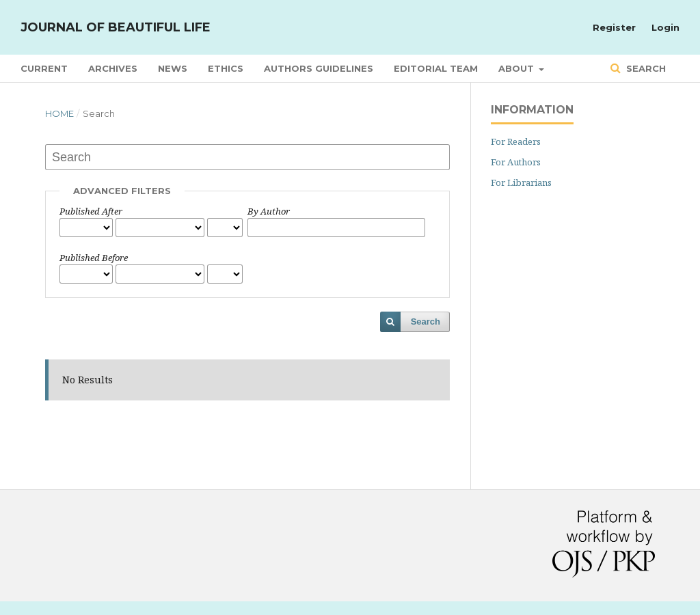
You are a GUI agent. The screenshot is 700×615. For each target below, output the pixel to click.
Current (44, 68)
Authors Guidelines (319, 68)
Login (665, 27)
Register (614, 27)
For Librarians (521, 182)
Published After (91, 211)
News (173, 68)
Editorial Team (436, 68)
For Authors (516, 162)
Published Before (94, 258)
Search (645, 68)
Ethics (226, 68)
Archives (113, 68)
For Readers (516, 141)
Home (59, 113)
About (517, 68)
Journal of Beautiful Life (116, 27)
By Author (269, 211)
